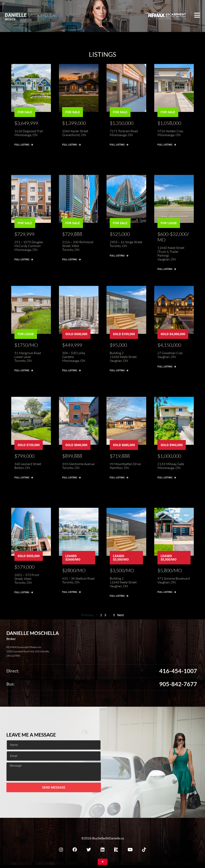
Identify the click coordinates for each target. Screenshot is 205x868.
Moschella (30, 15)
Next (121, 615)
